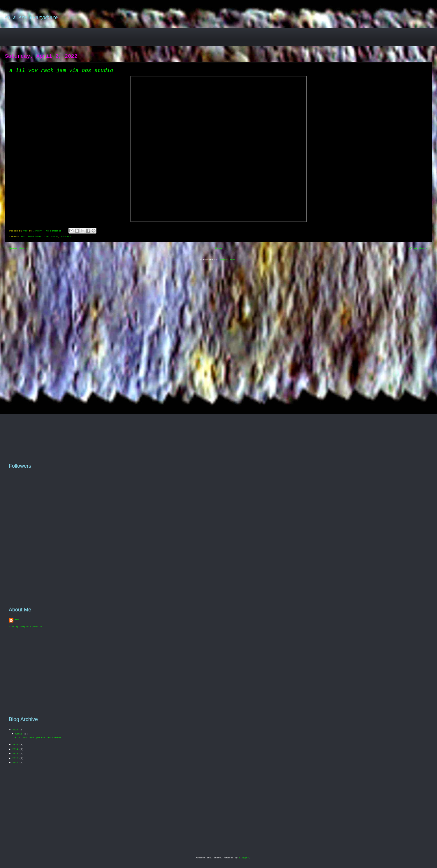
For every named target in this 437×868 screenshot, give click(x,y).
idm (46, 237)
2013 (16, 754)
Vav (17, 619)
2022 (16, 730)
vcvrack (66, 237)
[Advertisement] (43, 36)
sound (55, 237)
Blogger (244, 858)
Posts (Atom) (228, 260)
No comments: (55, 231)
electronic (34, 237)
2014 (16, 749)
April (19, 734)
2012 (16, 758)
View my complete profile (25, 626)
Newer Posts (18, 249)
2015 (16, 745)
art (22, 237)
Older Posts (419, 249)
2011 (16, 763)
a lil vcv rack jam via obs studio (61, 71)
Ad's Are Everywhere (31, 18)
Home (218, 249)
